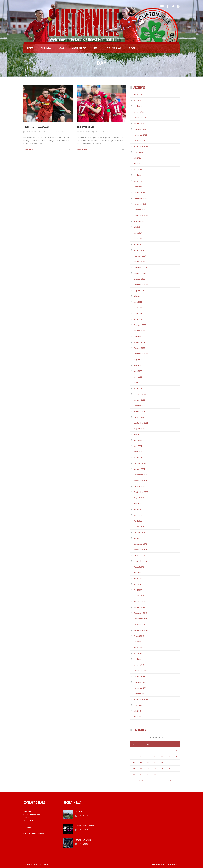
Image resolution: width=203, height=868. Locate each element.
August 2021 (139, 429)
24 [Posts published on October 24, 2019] (155, 769)
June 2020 (138, 509)
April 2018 (138, 659)
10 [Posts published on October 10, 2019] (155, 756)
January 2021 (139, 469)
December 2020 (140, 475)
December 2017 (140, 682)
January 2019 (139, 607)
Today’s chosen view (85, 826)
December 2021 (140, 406)
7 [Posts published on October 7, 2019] (134, 756)
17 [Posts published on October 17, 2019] (155, 762)
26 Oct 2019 (32, 132)
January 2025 (139, 192)
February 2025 (140, 187)
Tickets (133, 48)
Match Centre (79, 48)
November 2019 (141, 550)
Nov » (169, 781)
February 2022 (140, 394)
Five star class (86, 127)
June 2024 (138, 233)
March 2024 (139, 250)
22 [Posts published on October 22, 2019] (141, 769)
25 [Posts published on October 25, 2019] (162, 769)
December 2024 (140, 198)
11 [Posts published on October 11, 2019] (162, 756)
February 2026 (140, 118)
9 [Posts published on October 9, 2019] (148, 756)
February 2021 (140, 463)
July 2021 (138, 434)
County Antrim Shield (59, 132)
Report (110, 132)
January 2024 (139, 262)
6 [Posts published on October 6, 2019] (176, 750)
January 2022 (139, 400)
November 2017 (141, 688)
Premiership (101, 132)
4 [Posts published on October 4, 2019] (162, 750)
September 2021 (141, 423)
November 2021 (141, 411)
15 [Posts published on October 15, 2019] (141, 762)
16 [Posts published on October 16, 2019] (148, 762)
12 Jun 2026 (83, 844)
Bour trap (80, 811)
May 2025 (138, 169)
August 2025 (139, 152)
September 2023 (141, 285)
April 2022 (138, 383)
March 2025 (139, 181)
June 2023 (138, 302)
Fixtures (45, 132)
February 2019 (140, 601)
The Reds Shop (114, 48)
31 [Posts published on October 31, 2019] (155, 775)
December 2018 (140, 613)
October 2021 (140, 417)
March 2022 (139, 388)
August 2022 (139, 360)
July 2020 (138, 504)
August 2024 (139, 221)
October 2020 (140, 486)
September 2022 (141, 354)
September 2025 (141, 146)
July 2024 (138, 227)
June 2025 (138, 164)
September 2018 (141, 630)
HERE (42, 833)
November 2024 (141, 204)
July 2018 (138, 642)
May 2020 (138, 515)
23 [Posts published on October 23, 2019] (148, 769)
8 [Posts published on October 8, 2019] (141, 756)
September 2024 (141, 216)
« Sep (141, 781)
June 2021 (138, 440)
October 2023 (140, 279)
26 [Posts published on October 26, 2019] (169, 769)
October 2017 (140, 694)
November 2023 (141, 273)
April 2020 (138, 521)
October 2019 (140, 555)
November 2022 (141, 342)
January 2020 (139, 538)
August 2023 (139, 290)
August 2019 (139, 567)
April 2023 (138, 313)
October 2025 (140, 141)
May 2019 (138, 584)
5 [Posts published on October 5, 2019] (169, 750)
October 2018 (140, 625)
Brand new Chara (83, 840)
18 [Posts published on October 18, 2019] (162, 762)
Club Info (46, 48)
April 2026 (138, 106)
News (61, 48)
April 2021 (138, 452)
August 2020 (139, 498)
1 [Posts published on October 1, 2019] (141, 750)
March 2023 (139, 319)
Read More (28, 150)
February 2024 (140, 256)
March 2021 (139, 457)
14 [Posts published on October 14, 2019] (134, 762)
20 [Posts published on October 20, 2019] (176, 762)
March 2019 (139, 596)
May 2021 (138, 446)
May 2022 (138, 377)
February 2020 (140, 532)
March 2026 (139, 112)
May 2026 (138, 100)
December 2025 (140, 129)
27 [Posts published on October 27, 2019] (176, 769)
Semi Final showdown (36, 127)
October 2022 (140, 348)
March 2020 (139, 527)
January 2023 (139, 331)
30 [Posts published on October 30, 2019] (148, 775)
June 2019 (138, 578)
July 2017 (138, 711)
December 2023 (140, 267)
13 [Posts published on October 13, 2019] (176, 756)
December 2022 (140, 336)
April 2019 (138, 590)
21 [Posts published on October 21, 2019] (134, 769)
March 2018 (139, 665)
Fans (96, 48)
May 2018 (138, 653)
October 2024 (140, 210)
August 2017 (139, 705)
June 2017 (138, 717)
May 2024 (138, 239)
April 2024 (138, 244)
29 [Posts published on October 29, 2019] (141, 775)
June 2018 (138, 648)
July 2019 (138, 573)
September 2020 (141, 492)
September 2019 (141, 561)
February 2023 (140, 325)
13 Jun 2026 (83, 816)
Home (30, 48)
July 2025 (138, 158)
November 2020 (141, 481)
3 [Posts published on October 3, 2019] (155, 750)
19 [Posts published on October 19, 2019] (169, 762)
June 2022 (138, 371)
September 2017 (141, 699)
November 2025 (141, 135)
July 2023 (138, 296)
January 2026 (139, 123)
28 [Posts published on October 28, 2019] (134, 775)
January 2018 (139, 676)
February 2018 (140, 671)
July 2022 (138, 365)
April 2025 (138, 175)
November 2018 (141, 619)
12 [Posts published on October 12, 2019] (169, 756)
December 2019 (140, 544)
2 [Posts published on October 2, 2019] (148, 750)
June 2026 (138, 95)
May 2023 (138, 308)
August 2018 (139, 636)
